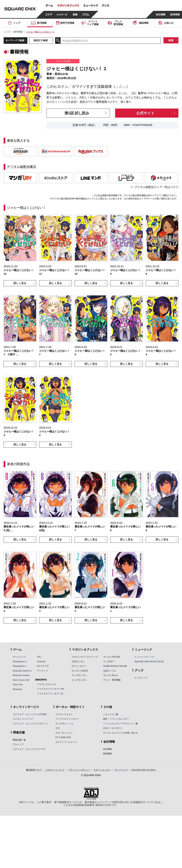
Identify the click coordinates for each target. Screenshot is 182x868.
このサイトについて (55, 770)
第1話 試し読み (77, 113)
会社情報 (107, 749)
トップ (7, 32)
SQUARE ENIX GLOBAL (144, 770)
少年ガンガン (78, 662)
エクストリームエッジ (66, 742)
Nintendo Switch (21, 675)
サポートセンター (102, 770)
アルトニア (18, 744)
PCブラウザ (43, 666)
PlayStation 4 (19, 666)
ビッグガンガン (79, 680)
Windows (17, 689)
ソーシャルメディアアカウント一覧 (120, 724)
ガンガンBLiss (110, 675)
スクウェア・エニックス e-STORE (30, 714)
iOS (39, 657)
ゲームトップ (19, 657)
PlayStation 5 (19, 662)
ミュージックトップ (144, 657)
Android (41, 662)
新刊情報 (18, 32)
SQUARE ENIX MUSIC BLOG (149, 662)
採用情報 (107, 754)
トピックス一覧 (111, 714)
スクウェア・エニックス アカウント (30, 724)
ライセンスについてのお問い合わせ (120, 733)
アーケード (42, 671)
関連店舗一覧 (19, 740)
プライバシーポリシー (79, 770)
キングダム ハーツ (64, 724)
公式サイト (145, 113)
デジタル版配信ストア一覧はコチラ (157, 187)
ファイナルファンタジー (67, 719)
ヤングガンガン (79, 675)
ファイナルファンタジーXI (50, 694)
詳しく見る (20, 283)
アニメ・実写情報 (112, 680)
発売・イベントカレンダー (116, 719)
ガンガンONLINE (112, 657)
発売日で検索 (41, 40)
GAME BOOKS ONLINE (115, 666)
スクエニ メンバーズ (23, 719)
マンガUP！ (109, 662)
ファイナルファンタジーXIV (51, 689)
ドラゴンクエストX (46, 684)
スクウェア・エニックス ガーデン (29, 749)
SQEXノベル (109, 671)
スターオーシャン (64, 733)
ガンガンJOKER (80, 671)
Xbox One (18, 685)
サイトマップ (121, 770)
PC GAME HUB (63, 737)
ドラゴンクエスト (64, 714)
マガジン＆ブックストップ (85, 657)
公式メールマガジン (113, 728)
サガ (57, 728)
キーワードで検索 (15, 40)
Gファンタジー (79, 666)
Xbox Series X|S (21, 680)
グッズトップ (141, 678)
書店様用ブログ (34, 770)
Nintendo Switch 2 (22, 671)
